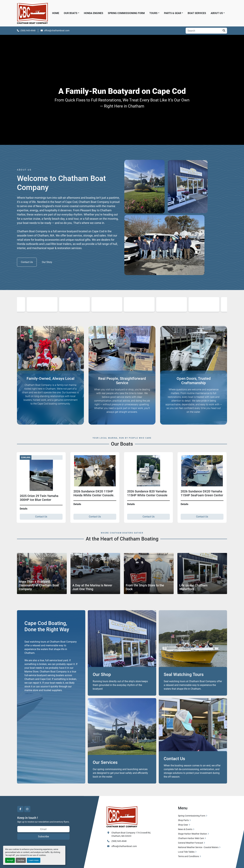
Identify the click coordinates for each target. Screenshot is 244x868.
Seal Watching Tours (184, 688)
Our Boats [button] (71, 13)
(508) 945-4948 (28, 30)
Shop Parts (183, 820)
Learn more (34, 860)
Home (56, 13)
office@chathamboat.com (57, 30)
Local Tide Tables (186, 852)
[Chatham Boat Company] (122, 817)
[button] (218, 13)
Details (21, 504)
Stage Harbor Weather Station (192, 834)
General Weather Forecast (191, 843)
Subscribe (43, 836)
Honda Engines (94, 13)
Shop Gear (183, 825)
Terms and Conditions (189, 856)
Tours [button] (153, 13)
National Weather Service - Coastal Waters (198, 847)
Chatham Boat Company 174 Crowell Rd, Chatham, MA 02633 (131, 834)
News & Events (185, 829)
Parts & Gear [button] (173, 13)
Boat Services (197, 13)
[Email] (43, 829)
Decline (21, 860)
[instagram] (27, 809)
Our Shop (102, 688)
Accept (10, 860)
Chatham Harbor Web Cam (191, 838)
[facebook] (20, 809)
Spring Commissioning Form (126, 13)
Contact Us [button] (27, 262)
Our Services (105, 776)
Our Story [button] (47, 262)
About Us (217, 13)
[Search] (203, 31)
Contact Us (39, 517)
